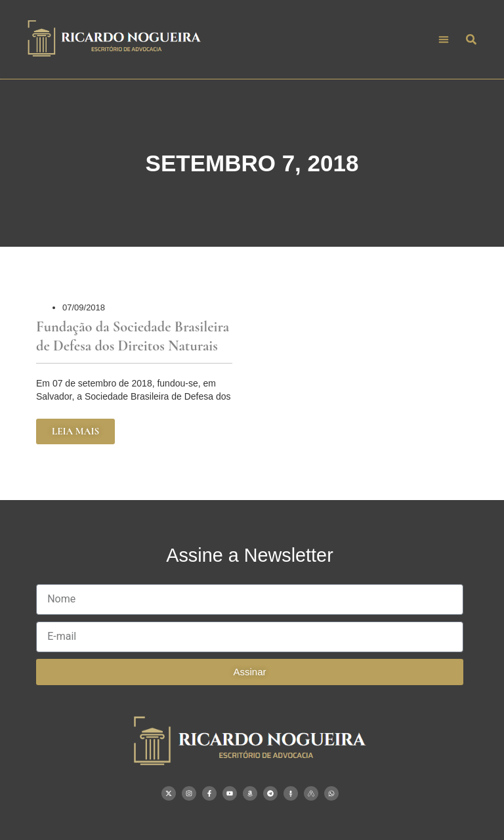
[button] (443, 40)
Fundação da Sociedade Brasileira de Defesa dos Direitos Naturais (133, 336)
